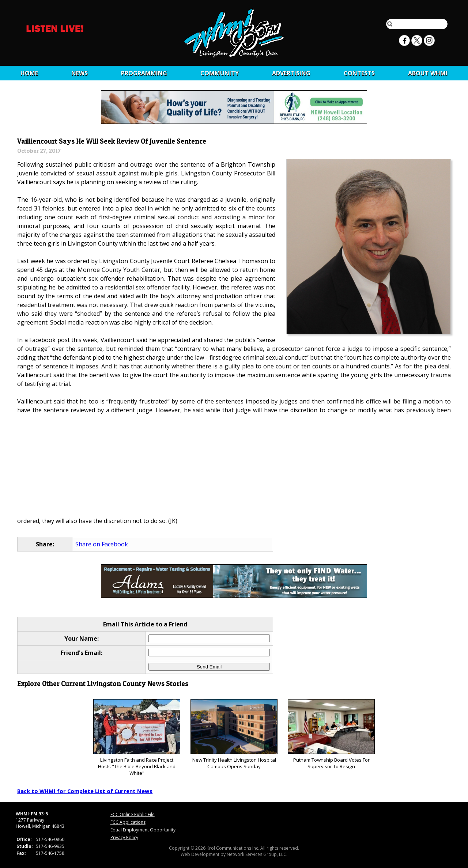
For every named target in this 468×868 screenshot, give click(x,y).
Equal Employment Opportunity (143, 830)
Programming (144, 73)
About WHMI (428, 73)
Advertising (291, 73)
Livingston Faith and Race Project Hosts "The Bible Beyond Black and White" (137, 738)
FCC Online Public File (133, 814)
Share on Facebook (102, 544)
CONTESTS (359, 73)
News (80, 73)
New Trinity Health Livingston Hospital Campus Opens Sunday (234, 734)
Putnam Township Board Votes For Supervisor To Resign (331, 734)
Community (220, 73)
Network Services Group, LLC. (257, 854)
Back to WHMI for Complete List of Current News (85, 791)
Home (29, 73)
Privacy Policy (124, 837)
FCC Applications (128, 822)
